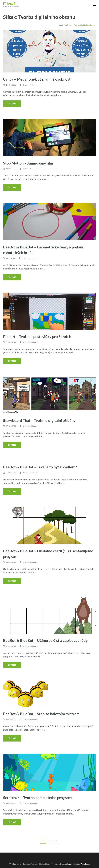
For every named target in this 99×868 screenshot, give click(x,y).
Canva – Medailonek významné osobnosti (37, 79)
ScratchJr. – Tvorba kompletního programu (38, 798)
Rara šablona (65, 864)
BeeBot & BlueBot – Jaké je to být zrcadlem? (40, 467)
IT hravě (9, 4)
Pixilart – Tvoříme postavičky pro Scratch (37, 336)
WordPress (85, 864)
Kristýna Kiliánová (30, 85)
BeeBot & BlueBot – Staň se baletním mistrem (41, 714)
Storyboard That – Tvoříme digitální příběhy (39, 420)
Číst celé (12, 104)
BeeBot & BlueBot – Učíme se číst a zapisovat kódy (45, 640)
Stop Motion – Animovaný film (28, 163)
